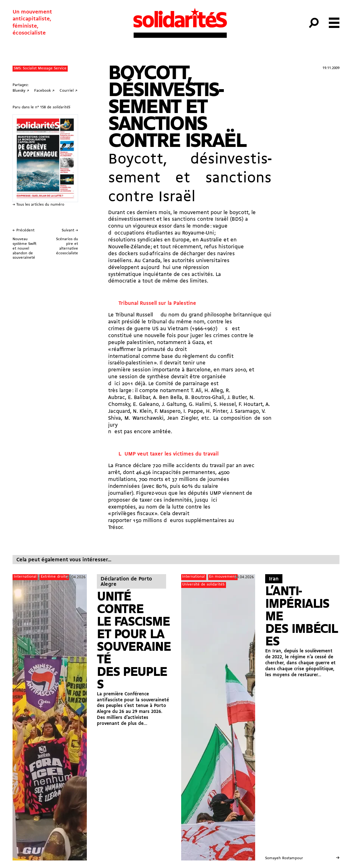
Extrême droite (54, 577)
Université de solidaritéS (203, 585)
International (25, 577)
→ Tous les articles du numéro (38, 205)
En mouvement (223, 577)
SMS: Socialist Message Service (40, 68)
